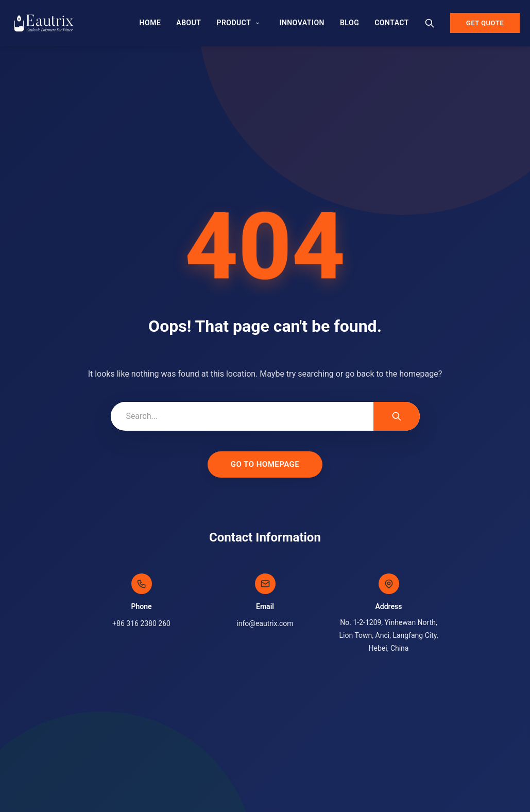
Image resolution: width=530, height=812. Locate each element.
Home (150, 23)
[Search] (430, 23)
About (189, 23)
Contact (392, 23)
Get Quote (485, 23)
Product (234, 23)
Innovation (302, 23)
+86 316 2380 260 (141, 623)
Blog (349, 23)
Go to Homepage (265, 464)
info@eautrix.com (265, 623)
